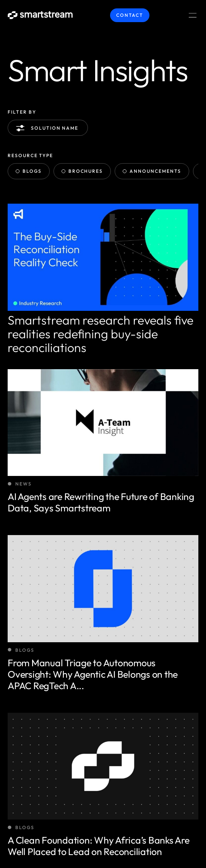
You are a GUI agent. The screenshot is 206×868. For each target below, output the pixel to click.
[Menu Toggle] (193, 15)
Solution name (49, 128)
